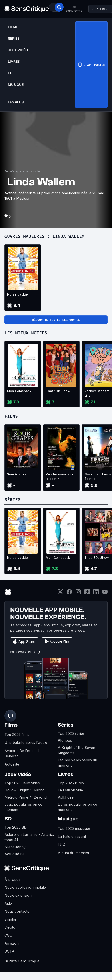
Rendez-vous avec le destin (60, 476)
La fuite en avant (72, 836)
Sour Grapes (17, 474)
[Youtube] (105, 593)
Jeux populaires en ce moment (23, 807)
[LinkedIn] (96, 593)
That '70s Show (58, 391)
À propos (12, 879)
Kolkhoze (66, 797)
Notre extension (18, 895)
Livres (65, 774)
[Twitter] (60, 593)
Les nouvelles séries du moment (77, 763)
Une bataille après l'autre (26, 742)
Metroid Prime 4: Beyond (26, 797)
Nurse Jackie (17, 294)
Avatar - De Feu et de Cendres (23, 753)
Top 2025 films (17, 735)
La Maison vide (70, 790)
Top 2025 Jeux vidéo (22, 783)
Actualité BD (15, 854)
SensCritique (13, 171)
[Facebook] (69, 593)
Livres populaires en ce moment (77, 807)
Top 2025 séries (71, 733)
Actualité (12, 764)
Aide (8, 903)
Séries (66, 725)
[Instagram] (78, 593)
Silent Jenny (15, 847)
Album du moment (73, 853)
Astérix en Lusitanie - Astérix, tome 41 (29, 837)
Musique (68, 819)
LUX (61, 845)
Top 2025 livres (71, 783)
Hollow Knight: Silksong (24, 790)
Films (11, 725)
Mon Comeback (19, 391)
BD (8, 819)
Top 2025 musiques (74, 828)
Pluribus (65, 740)
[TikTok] (87, 593)
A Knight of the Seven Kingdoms (76, 750)
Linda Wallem (34, 171)
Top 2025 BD (16, 827)
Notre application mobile (25, 887)
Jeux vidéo (18, 774)
